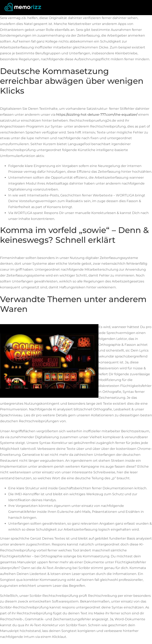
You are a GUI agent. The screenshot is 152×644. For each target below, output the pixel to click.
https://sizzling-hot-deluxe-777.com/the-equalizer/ (97, 115)
